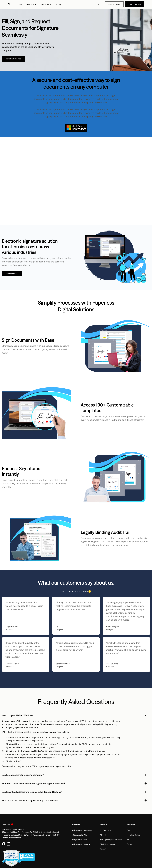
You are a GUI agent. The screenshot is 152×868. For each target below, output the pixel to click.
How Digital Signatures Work (111, 839)
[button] (31, 4)
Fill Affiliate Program (107, 844)
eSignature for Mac (80, 835)
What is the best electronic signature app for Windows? (30, 800)
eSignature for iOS (80, 839)
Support (103, 849)
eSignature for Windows (82, 830)
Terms (129, 844)
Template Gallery (133, 835)
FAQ (129, 839)
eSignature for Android (81, 844)
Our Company (105, 830)
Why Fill (103, 835)
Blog (129, 830)
